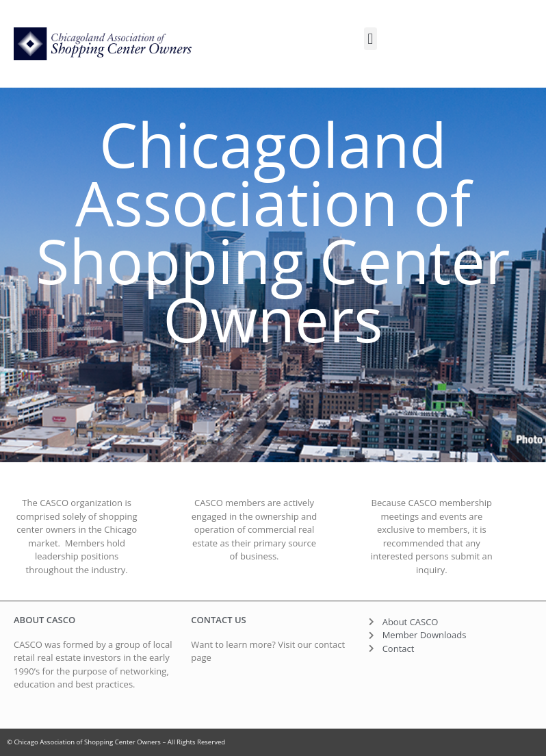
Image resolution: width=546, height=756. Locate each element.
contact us (218, 620)
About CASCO (44, 620)
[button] (370, 39)
